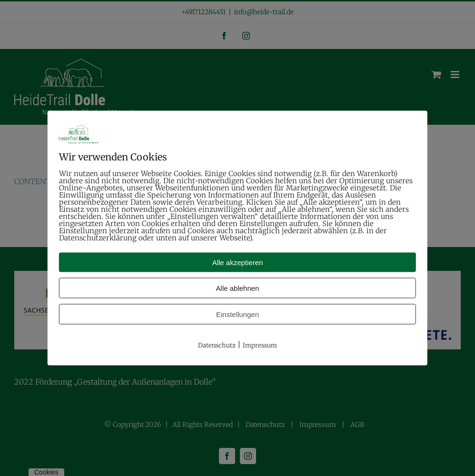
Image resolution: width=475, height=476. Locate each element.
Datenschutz (217, 345)
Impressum (260, 345)
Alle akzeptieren (238, 263)
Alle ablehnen (238, 288)
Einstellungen (237, 314)
